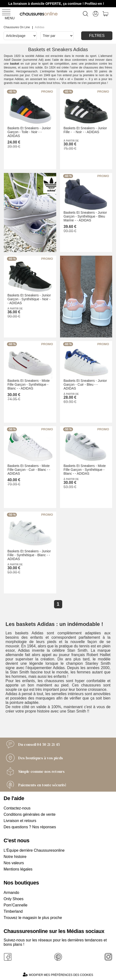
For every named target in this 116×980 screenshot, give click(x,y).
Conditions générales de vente (30, 814)
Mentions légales (18, 869)
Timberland (13, 911)
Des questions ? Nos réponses (30, 827)
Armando (11, 893)
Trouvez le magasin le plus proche (33, 918)
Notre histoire (15, 857)
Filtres (97, 36)
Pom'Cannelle (15, 905)
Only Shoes (14, 899)
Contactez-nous (17, 808)
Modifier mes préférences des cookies (58, 975)
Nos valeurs (14, 863)
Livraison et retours (20, 821)
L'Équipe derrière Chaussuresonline (34, 850)
